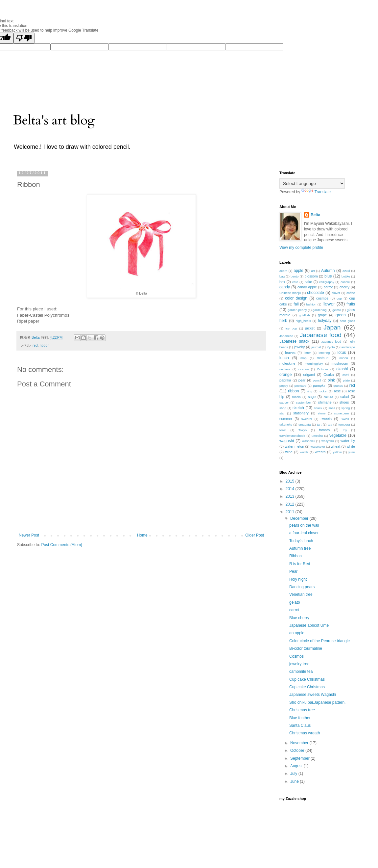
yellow (337, 452)
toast (283, 430)
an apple (297, 633)
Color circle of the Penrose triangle (319, 641)
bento (295, 276)
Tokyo (303, 430)
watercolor (318, 447)
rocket (323, 391)
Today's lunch (301, 541)
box (282, 282)
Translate (316, 192)
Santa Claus (300, 725)
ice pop (291, 328)
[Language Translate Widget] (312, 184)
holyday (325, 321)
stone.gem (341, 413)
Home (142, 535)
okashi (342, 369)
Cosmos (296, 656)
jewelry (299, 347)
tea (330, 424)
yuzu (352, 452)
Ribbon (295, 556)
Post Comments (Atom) (62, 545)
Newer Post (29, 535)
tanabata (305, 424)
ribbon (45, 345)
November (300, 743)
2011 (291, 512)
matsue (323, 358)
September (300, 758)
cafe (295, 282)
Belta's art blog (54, 120)
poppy (284, 386)
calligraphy (327, 282)
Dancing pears (302, 587)
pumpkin (320, 385)
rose (337, 391)
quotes (338, 386)
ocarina (304, 369)
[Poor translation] (24, 38)
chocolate (315, 293)
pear (302, 380)
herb (283, 321)
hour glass (347, 321)
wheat (336, 446)
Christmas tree (302, 710)
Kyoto (331, 347)
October (322, 369)
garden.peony (297, 310)
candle (345, 282)
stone (322, 413)
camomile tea (301, 671)
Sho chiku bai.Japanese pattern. (317, 702)
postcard (301, 386)
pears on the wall (304, 525)
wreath (320, 452)
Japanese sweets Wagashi (313, 695)
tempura (344, 424)
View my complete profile (301, 248)
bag (282, 276)
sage (312, 397)
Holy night (298, 579)
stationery (301, 413)
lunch (284, 358)
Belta (315, 215)
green (341, 315)
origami (309, 375)
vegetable (338, 435)
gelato (337, 310)
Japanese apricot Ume (309, 625)
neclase (285, 369)
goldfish (305, 315)
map (304, 358)
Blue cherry (299, 618)
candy (285, 287)
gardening (320, 310)
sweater (307, 419)
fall (296, 304)
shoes (344, 402)
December (300, 518)
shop (283, 408)
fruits (351, 304)
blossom (311, 276)
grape (322, 315)
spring (345, 408)
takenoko (286, 424)
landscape (348, 347)
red (35, 345)
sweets (326, 419)
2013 (291, 496)
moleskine (287, 363)
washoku (308, 441)
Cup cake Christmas (307, 679)
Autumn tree (300, 548)
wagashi (287, 441)
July (294, 774)
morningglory (314, 364)
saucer (284, 402)
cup (339, 298)
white (351, 446)
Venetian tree (301, 594)
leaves (290, 353)
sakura (329, 397)
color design (296, 298)
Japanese (286, 336)
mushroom (340, 363)
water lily (348, 441)
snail (332, 408)
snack (318, 408)
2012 (291, 504)
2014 (291, 489)
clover (336, 293)
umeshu (317, 436)
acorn (283, 271)
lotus (342, 353)
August (297, 766)
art (313, 271)
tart (319, 424)
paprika (285, 380)
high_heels (303, 321)
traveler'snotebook (292, 436)
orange (285, 375)
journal (316, 347)
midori (343, 358)
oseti (346, 375)
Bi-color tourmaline (306, 648)
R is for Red (300, 564)
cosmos (322, 298)
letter (307, 353)
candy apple (307, 287)
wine (289, 452)
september (304, 402)
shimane (325, 402)
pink (331, 380)
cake (308, 282)
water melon (294, 446)
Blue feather (300, 718)
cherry (344, 287)
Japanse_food (331, 342)
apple (298, 271)
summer (286, 419)
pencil (317, 380)
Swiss (345, 419)
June (295, 781)
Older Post (255, 535)
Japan (332, 327)
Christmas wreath (305, 733)
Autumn (328, 271)
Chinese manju (290, 293)
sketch (298, 408)
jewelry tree (299, 664)
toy (345, 430)
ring (310, 391)
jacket (310, 328)
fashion (311, 304)
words (304, 452)
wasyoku (328, 441)
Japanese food (321, 335)
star (282, 413)
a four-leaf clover (304, 533)
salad (344, 397)
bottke (346, 276)
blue (328, 276)
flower (329, 304)
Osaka (329, 375)
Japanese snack (294, 341)
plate (346, 380)
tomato (324, 430)
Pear (293, 571)
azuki (346, 271)
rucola (296, 397)
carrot (328, 287)
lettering (324, 353)
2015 (291, 481)
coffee (351, 293)
